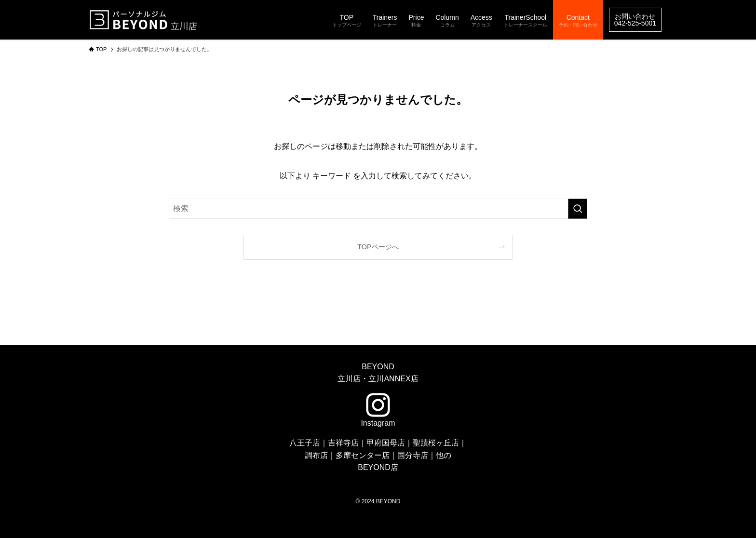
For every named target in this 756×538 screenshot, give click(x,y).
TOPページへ (378, 247)
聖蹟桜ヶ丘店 (436, 443)
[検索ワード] (378, 209)
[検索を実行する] (578, 209)
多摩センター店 (363, 455)
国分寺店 (413, 455)
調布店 (316, 455)
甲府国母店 (386, 443)
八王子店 (305, 443)
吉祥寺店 (343, 443)
